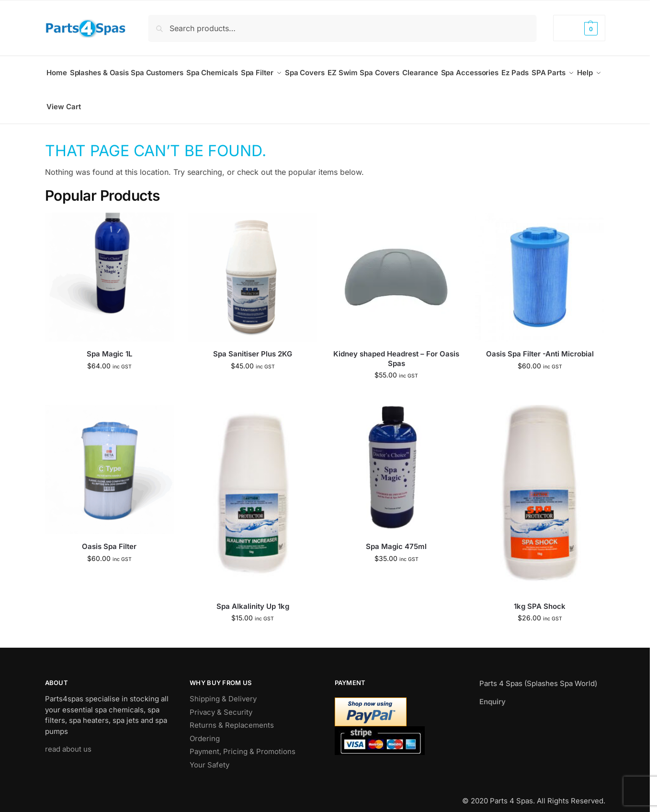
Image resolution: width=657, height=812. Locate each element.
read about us (68, 739)
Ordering (205, 728)
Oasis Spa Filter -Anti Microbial (540, 344)
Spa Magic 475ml (396, 536)
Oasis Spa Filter (109, 536)
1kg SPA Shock (540, 596)
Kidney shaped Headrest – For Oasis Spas (396, 349)
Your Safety (210, 755)
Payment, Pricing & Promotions (243, 742)
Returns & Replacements (232, 715)
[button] (579, 28)
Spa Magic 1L (109, 344)
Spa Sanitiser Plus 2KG (253, 344)
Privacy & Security (221, 702)
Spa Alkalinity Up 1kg (253, 596)
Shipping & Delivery (223, 689)
